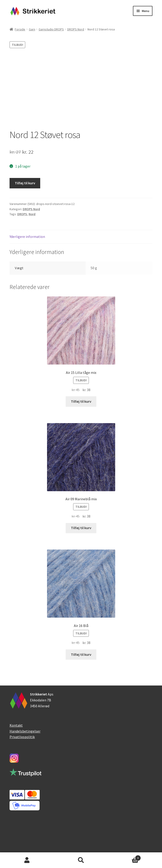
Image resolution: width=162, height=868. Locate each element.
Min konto (27, 860)
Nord (32, 214)
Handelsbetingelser (25, 731)
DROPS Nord (76, 29)
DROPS (22, 214)
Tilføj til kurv (25, 183)
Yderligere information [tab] (27, 237)
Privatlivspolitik (22, 737)
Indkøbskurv (124, 857)
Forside (20, 29)
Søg (81, 860)
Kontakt (16, 725)
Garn (32, 29)
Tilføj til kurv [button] (81, 401)
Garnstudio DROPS (51, 29)
